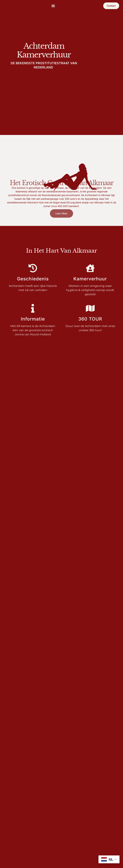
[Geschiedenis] (33, 268)
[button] (53, 6)
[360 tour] (90, 308)
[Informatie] (33, 308)
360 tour (90, 319)
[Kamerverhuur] (90, 268)
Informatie (33, 319)
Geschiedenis (33, 279)
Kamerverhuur (90, 279)
